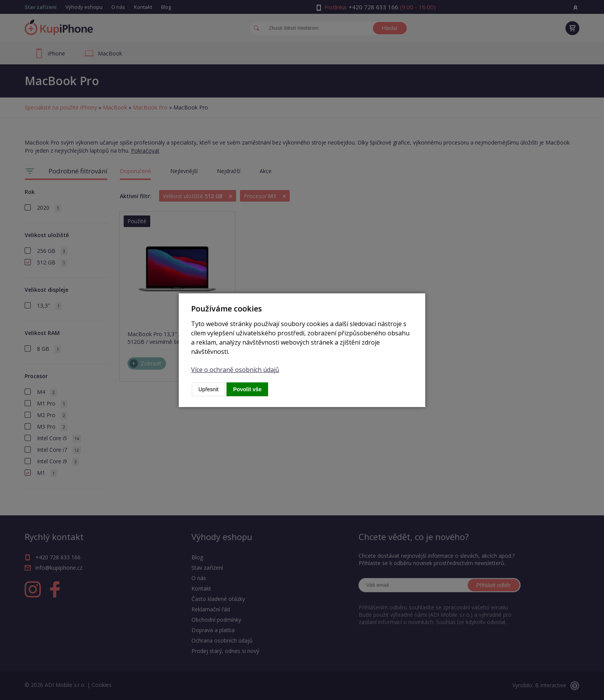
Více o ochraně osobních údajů (235, 370)
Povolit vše (247, 389)
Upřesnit (208, 389)
